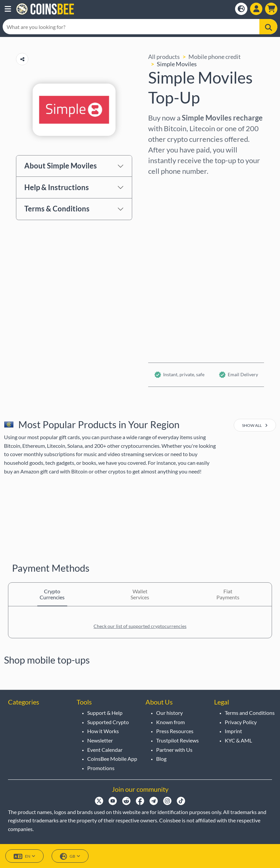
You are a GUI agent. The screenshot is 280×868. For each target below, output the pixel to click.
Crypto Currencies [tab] (52, 594)
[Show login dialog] (256, 9)
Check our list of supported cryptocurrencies (140, 626)
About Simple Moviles (61, 166)
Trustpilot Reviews (177, 740)
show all (255, 425)
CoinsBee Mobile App (112, 759)
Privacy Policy (241, 722)
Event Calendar (105, 750)
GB (70, 857)
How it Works (103, 731)
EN (24, 857)
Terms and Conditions (250, 713)
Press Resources (175, 731)
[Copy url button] (22, 59)
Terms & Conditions (57, 209)
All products (164, 57)
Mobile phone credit (215, 57)
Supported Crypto (108, 722)
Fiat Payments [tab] (228, 594)
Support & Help (105, 713)
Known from (170, 722)
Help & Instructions (57, 187)
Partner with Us (174, 750)
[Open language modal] (241, 9)
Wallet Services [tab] (140, 594)
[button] (8, 9)
